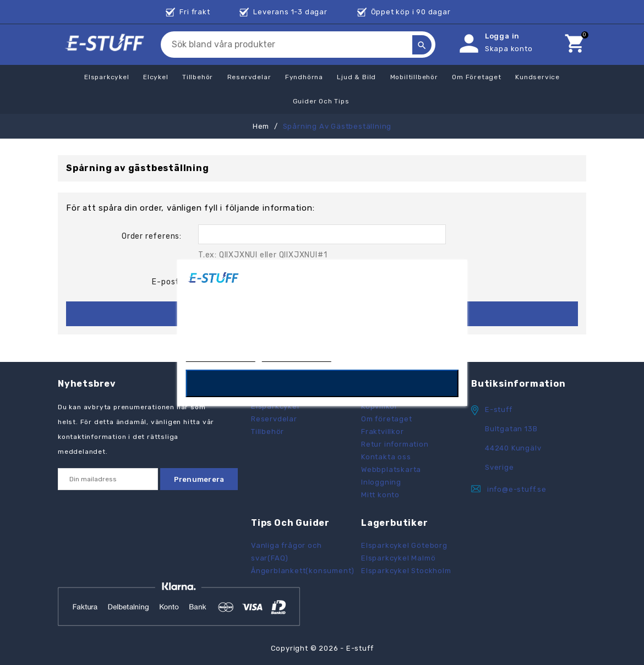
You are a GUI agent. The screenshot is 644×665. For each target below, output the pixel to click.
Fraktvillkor (383, 432)
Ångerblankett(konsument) (303, 571)
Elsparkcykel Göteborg (404, 545)
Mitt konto (380, 495)
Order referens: (152, 236)
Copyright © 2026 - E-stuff (322, 648)
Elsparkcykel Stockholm (406, 571)
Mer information (221, 356)
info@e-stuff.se (517, 489)
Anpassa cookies (297, 356)
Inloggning (381, 482)
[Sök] (301, 45)
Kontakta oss (386, 457)
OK (322, 383)
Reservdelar (274, 419)
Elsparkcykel (275, 406)
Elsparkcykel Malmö (398, 558)
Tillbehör (268, 432)
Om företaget (387, 419)
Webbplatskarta (391, 469)
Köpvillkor (380, 406)
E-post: (167, 282)
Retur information (395, 444)
